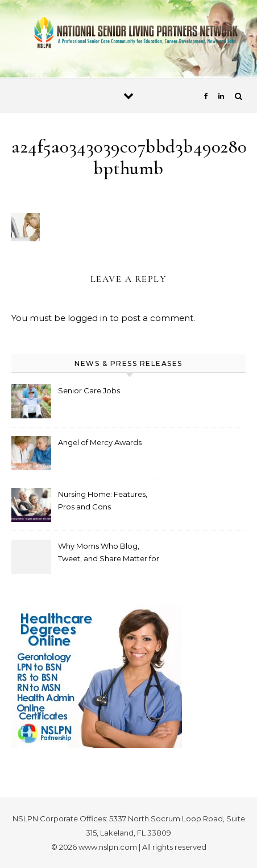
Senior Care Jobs (89, 390)
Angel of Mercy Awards (100, 442)
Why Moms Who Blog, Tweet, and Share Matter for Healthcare (109, 554)
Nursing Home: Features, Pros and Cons (103, 500)
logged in (88, 318)
